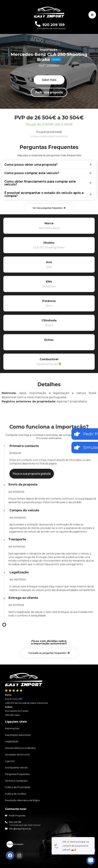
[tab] (49, 165)
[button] (49, 80)
